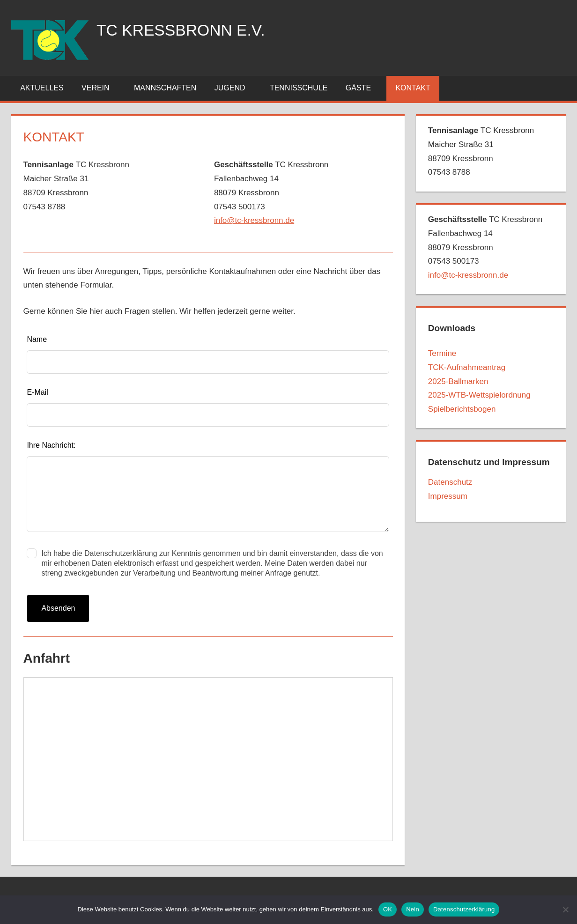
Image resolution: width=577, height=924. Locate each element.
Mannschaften (165, 88)
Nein (413, 909)
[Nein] (565, 909)
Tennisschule (299, 88)
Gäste (363, 88)
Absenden (58, 608)
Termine (442, 353)
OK (388, 909)
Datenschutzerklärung (464, 909)
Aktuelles (42, 88)
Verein (101, 88)
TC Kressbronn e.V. (187, 30)
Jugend (235, 88)
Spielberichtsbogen (462, 409)
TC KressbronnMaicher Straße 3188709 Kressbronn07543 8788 (76, 185)
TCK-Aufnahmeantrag (467, 367)
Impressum (448, 496)
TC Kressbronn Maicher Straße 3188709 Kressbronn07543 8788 (481, 151)
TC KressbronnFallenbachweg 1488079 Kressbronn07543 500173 (271, 192)
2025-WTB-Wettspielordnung (479, 395)
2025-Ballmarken (458, 381)
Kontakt (413, 88)
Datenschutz (450, 482)
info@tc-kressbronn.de (254, 220)
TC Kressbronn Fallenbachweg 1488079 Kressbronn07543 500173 (485, 247)
